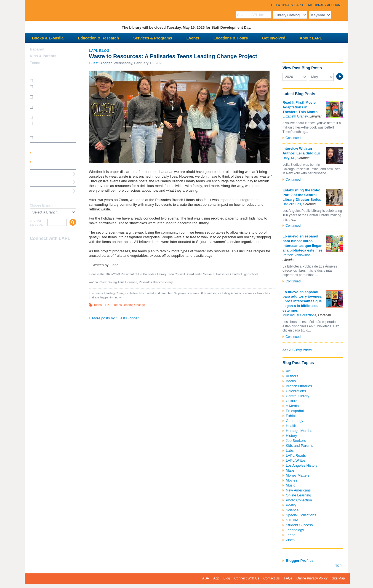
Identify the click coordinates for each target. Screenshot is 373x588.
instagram (43, 249)
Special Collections (301, 515)
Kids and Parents (299, 446)
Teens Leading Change (129, 305)
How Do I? (39, 74)
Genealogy (295, 421)
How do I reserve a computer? (48, 109)
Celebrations (296, 391)
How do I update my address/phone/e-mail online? (50, 127)
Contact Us (272, 578)
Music (291, 485)
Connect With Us (247, 578)
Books (291, 381)
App (216, 578)
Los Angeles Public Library (93, 10)
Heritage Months (299, 431)
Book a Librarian (44, 191)
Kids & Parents (43, 56)
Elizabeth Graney (295, 116)
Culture (292, 401)
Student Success (299, 525)
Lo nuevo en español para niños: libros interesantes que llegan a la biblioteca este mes (303, 243)
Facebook (33, 249)
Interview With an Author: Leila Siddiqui (301, 151)
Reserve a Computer (47, 174)
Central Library (298, 396)
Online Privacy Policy (312, 578)
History (291, 436)
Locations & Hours (231, 38)
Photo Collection (299, 500)
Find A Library (42, 199)
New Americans (298, 490)
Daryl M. (289, 158)
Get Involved (274, 38)
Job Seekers (296, 441)
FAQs (288, 578)
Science (292, 510)
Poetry (291, 505)
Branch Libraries (299, 386)
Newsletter (62, 249)
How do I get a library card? (55, 80)
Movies (291, 480)
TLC (108, 305)
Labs (290, 451)
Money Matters (298, 475)
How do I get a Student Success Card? (51, 88)
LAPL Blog (99, 51)
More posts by (115, 318)
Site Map (338, 578)
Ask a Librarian (43, 182)
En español (295, 411)
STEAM (292, 520)
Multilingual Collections (299, 315)
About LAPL (311, 38)
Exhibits (292, 416)
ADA (206, 578)
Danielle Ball (292, 204)
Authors (292, 376)
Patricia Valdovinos (296, 255)
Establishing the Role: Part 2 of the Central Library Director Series (302, 195)
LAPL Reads (296, 455)
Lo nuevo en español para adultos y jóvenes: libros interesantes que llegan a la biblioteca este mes (303, 301)
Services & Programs (153, 38)
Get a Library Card (287, 5)
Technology (295, 530)
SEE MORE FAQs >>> (51, 138)
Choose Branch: (42, 206)
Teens (98, 305)
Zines (290, 540)
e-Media (292, 406)
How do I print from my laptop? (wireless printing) (53, 99)
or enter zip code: (36, 223)
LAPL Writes (296, 460)
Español (37, 49)
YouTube (53, 249)
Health (291, 426)
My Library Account (325, 5)
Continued (293, 138)
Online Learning (299, 495)
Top (339, 566)
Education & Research (98, 38)
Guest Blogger (100, 63)
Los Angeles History (302, 465)
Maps (290, 470)
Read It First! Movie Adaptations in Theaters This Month (300, 107)
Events (193, 38)
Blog (227, 578)
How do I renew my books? (54, 117)
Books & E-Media (48, 38)
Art (288, 371)
